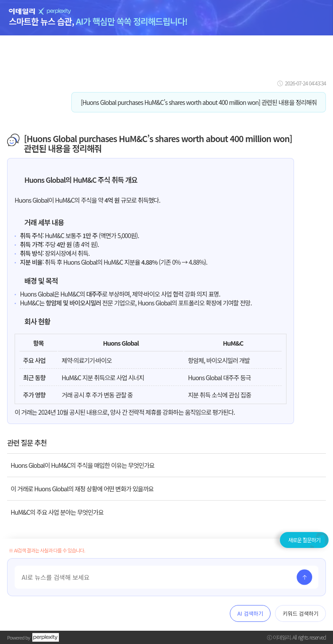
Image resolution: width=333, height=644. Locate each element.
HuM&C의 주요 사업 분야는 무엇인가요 (57, 512)
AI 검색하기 (250, 613)
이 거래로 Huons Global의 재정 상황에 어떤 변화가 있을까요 (82, 489)
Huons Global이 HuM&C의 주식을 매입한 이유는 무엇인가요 (83, 465)
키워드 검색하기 (300, 613)
